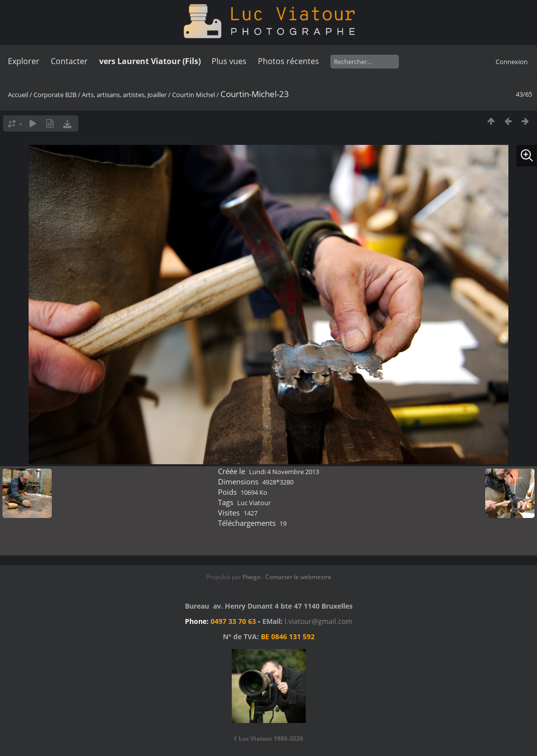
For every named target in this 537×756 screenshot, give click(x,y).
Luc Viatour (254, 503)
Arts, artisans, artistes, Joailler (124, 95)
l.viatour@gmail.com (318, 621)
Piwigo (251, 577)
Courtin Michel (194, 95)
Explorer (24, 61)
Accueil (18, 95)
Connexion (512, 62)
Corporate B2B (55, 95)
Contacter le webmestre (298, 577)
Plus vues (229, 61)
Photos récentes (288, 61)
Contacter (69, 61)
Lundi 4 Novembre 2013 (284, 472)
